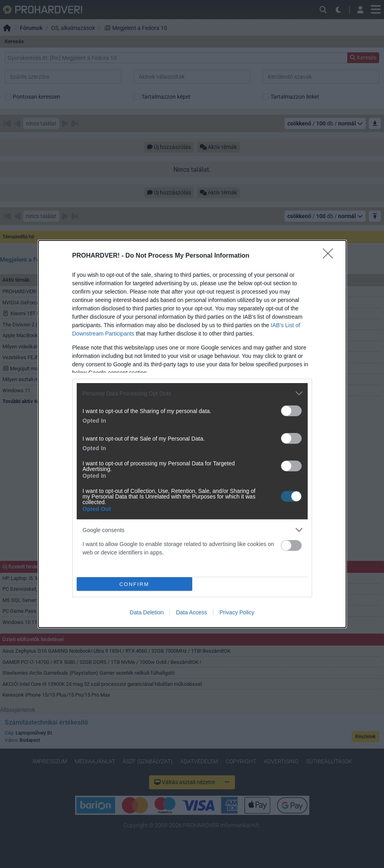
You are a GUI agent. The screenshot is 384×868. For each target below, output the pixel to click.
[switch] (291, 411)
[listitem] (192, 393)
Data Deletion (147, 612)
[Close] (330, 256)
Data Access (191, 612)
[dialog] (192, 434)
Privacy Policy (237, 612)
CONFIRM (134, 584)
